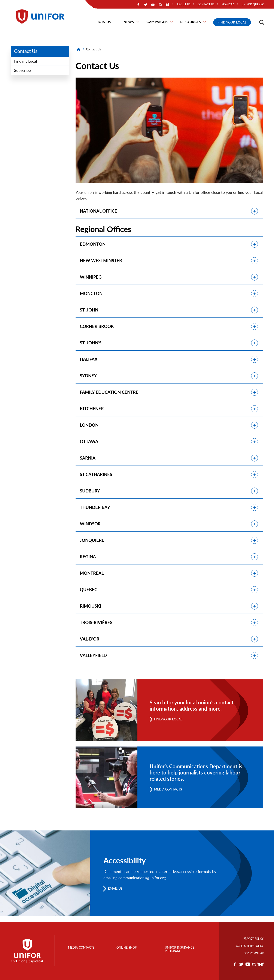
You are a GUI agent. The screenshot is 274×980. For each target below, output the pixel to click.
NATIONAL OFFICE (98, 211)
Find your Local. (170, 725)
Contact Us (26, 51)
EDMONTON (93, 244)
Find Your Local (232, 22)
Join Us (104, 22)
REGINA (88, 561)
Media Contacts (169, 795)
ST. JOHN (89, 311)
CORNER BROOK (97, 328)
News (129, 22)
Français (228, 4)
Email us (116, 894)
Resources (191, 22)
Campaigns (157, 22)
